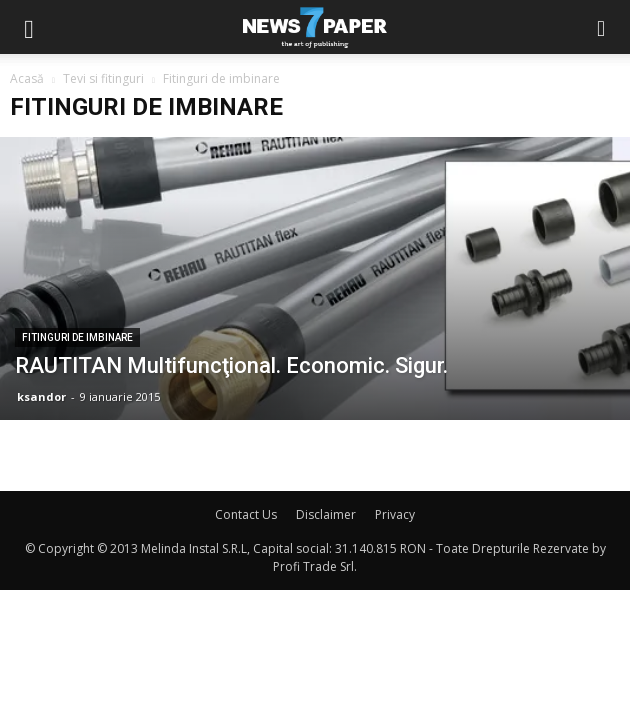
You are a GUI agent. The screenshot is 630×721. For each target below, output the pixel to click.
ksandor (41, 396)
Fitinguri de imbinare (77, 337)
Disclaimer (326, 514)
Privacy (395, 514)
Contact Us (246, 514)
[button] (602, 27)
